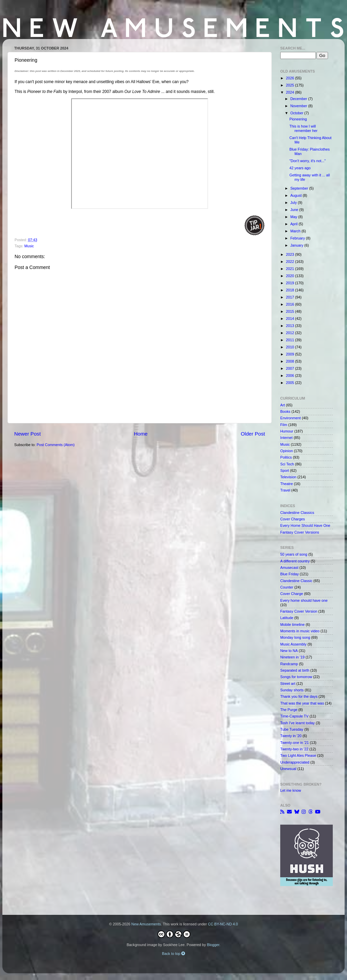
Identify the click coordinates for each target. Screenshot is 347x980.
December (299, 99)
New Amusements (146, 924)
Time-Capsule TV (294, 716)
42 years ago (300, 168)
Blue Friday (290, 574)
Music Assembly (293, 644)
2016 (291, 304)
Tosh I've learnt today (298, 723)
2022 (291, 262)
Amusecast (289, 568)
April (295, 224)
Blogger (213, 945)
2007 (291, 368)
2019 (291, 283)
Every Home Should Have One (305, 525)
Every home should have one (304, 600)
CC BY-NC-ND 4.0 (223, 924)
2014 (291, 319)
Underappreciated (295, 762)
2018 (291, 290)
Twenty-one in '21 (294, 743)
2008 (291, 361)
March (296, 231)
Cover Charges (293, 519)
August (297, 195)
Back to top (173, 954)
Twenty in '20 (291, 736)
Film (284, 425)
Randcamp (289, 664)
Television (288, 477)
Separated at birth (295, 670)
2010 (291, 347)
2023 (291, 254)
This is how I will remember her (303, 128)
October (297, 113)
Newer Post (27, 434)
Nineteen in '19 (292, 657)
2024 (291, 92)
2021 (291, 269)
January (297, 245)
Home (141, 434)
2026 (291, 78)
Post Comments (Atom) (56, 445)
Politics (286, 457)
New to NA (289, 651)
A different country (295, 561)
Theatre (287, 484)
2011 (291, 340)
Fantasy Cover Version (299, 611)
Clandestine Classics (297, 513)
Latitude (287, 618)
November (299, 106)
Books (285, 411)
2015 (291, 311)
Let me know (291, 790)
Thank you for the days (299, 696)
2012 (291, 333)
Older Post (253, 434)
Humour (287, 431)
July (294, 203)
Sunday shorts (292, 690)
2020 (291, 276)
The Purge (289, 710)
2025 (291, 85)
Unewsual (288, 769)
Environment (291, 418)
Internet (287, 438)
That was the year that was (302, 703)
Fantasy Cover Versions (300, 532)
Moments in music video (300, 631)
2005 (291, 383)
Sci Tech (287, 464)
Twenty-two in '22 (294, 749)
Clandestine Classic (296, 581)
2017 (291, 297)
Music (29, 246)
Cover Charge (292, 594)
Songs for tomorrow (296, 677)
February (298, 238)
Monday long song (295, 637)
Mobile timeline (292, 624)
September (300, 188)
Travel (285, 490)
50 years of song (294, 554)
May (294, 217)
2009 (291, 354)
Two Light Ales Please (298, 755)
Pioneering (298, 119)
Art (283, 405)
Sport (285, 470)
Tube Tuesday (292, 729)
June (295, 210)
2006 (291, 376)
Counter (287, 587)
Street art (288, 684)
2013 (291, 326)
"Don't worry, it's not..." (308, 161)
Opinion (287, 451)
